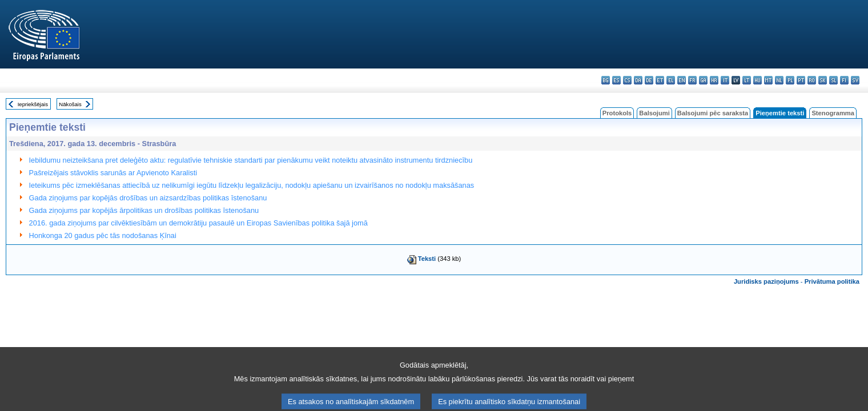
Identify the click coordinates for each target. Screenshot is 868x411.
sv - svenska (855, 80)
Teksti (427, 259)
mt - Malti (768, 80)
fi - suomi (844, 80)
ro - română (812, 80)
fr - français (692, 80)
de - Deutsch (649, 80)
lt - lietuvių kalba (747, 80)
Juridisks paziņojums (766, 281)
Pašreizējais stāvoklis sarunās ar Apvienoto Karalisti (113, 173)
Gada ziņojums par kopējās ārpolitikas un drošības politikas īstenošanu (144, 210)
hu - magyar (758, 80)
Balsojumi (654, 113)
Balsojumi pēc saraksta (713, 113)
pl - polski (790, 80)
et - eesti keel (660, 80)
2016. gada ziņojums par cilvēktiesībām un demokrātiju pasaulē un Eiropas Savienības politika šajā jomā (198, 223)
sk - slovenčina (823, 80)
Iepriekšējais (33, 104)
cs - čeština (627, 80)
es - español (616, 80)
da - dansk (638, 80)
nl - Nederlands (779, 80)
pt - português (801, 80)
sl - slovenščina (833, 80)
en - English (682, 80)
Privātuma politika (832, 281)
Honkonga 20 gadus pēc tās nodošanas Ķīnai (103, 235)
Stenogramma (833, 113)
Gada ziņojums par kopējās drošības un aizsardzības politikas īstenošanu (148, 198)
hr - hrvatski (714, 80)
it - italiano (725, 80)
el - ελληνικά (671, 80)
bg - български (606, 80)
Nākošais (70, 104)
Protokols (617, 113)
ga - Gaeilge (703, 80)
